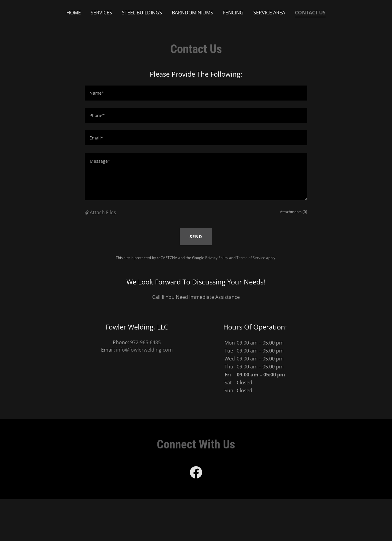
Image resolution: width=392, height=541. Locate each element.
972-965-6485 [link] (145, 342)
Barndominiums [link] (192, 13)
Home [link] (74, 13)
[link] (196, 474)
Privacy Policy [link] (217, 258)
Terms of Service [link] (251, 258)
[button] (87, 212)
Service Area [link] (269, 13)
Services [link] (101, 13)
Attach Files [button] (103, 212)
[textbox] (196, 93)
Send (196, 236)
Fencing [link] (233, 13)
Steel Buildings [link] (142, 13)
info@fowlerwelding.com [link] (144, 350)
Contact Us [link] (310, 13)
